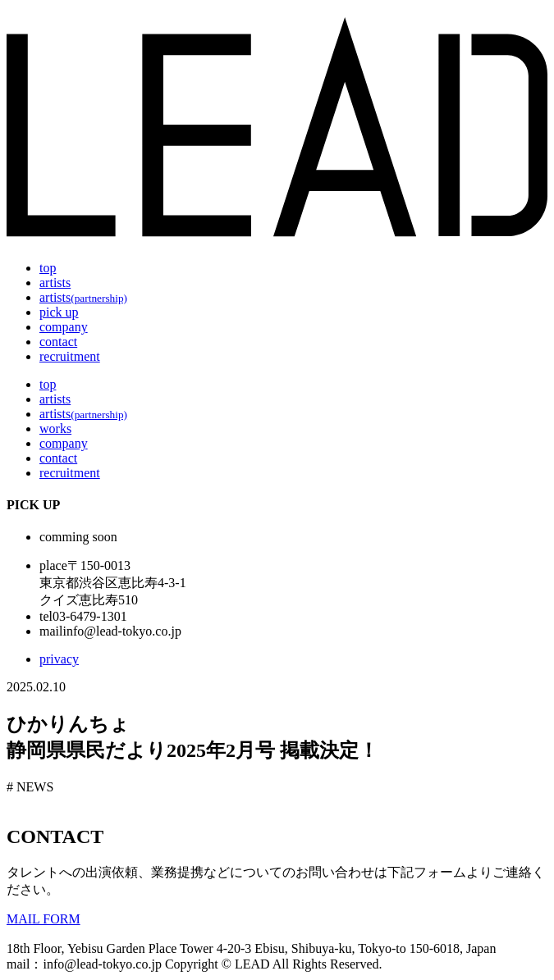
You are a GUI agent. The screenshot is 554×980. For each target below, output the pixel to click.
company (64, 327)
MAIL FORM (43, 919)
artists (55, 283)
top (48, 268)
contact (58, 342)
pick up (59, 312)
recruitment (70, 356)
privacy (59, 659)
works (55, 428)
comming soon (78, 537)
